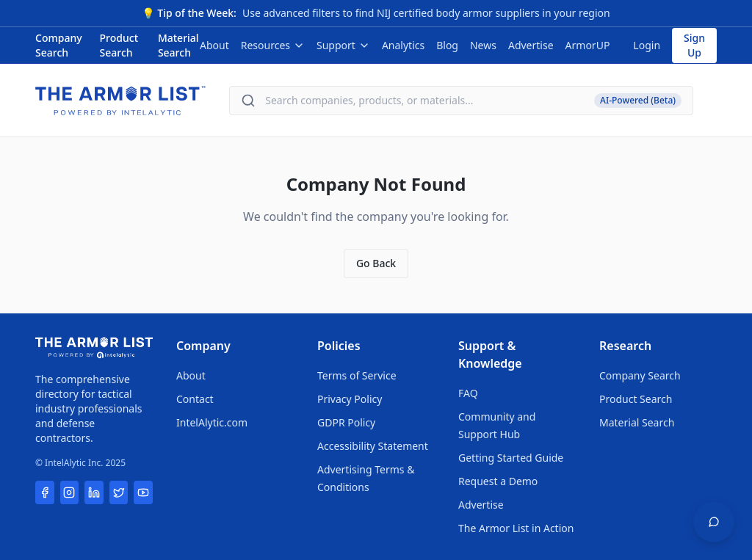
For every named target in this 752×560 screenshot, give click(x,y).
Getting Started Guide (511, 458)
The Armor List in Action (516, 528)
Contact (195, 399)
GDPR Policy (346, 422)
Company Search (59, 45)
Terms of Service (357, 375)
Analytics (403, 45)
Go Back (376, 263)
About (214, 45)
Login (647, 45)
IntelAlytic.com (212, 422)
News (483, 45)
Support (343, 45)
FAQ (468, 393)
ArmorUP (588, 45)
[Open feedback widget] (714, 522)
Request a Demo (498, 481)
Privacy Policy (350, 399)
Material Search (178, 45)
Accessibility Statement (373, 446)
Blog (447, 45)
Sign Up (694, 45)
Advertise (531, 45)
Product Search (119, 45)
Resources (273, 45)
